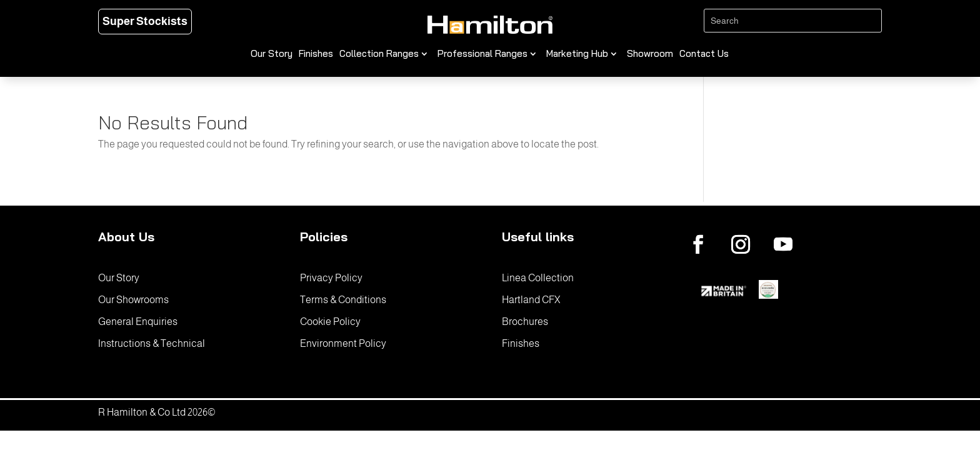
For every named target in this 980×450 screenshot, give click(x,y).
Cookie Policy (330, 322)
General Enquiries (138, 322)
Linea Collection (538, 278)
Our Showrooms (133, 300)
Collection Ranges (379, 54)
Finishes (316, 54)
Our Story (272, 54)
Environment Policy (343, 343)
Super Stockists (145, 21)
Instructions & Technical (152, 343)
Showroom (650, 54)
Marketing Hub (577, 54)
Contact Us (704, 54)
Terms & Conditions (343, 300)
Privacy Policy (331, 278)
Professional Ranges (482, 54)
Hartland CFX (531, 300)
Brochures (525, 322)
